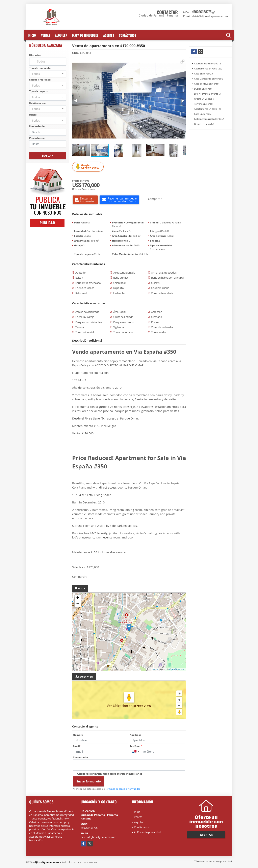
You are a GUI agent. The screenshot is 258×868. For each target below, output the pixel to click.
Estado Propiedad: (40, 80)
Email (77, 746)
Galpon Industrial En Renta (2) (209, 119)
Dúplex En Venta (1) (204, 89)
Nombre (79, 735)
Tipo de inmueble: (40, 68)
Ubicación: (35, 55)
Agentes (109, 35)
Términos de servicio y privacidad (123, 789)
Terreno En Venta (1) (205, 104)
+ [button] (78, 598)
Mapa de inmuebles (85, 35)
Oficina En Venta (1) (204, 99)
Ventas (46, 35)
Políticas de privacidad (147, 832)
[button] (182, 62)
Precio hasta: (37, 138)
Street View (88, 167)
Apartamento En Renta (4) (207, 109)
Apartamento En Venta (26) (208, 69)
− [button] (78, 604)
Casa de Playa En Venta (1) (208, 84)
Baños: (33, 115)
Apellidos (136, 735)
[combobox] (48, 74)
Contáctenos (128, 35)
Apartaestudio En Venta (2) (208, 64)
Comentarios (81, 757)
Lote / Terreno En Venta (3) (208, 94)
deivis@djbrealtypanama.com (98, 837)
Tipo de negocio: (39, 91)
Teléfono (136, 746)
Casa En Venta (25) (204, 74)
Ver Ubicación (118, 706)
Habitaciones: (37, 103)
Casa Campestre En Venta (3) (209, 79)
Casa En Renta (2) (203, 114)
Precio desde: (37, 126)
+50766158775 (202, 12)
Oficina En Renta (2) (204, 124)
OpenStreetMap (177, 669)
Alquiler (61, 35)
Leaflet (155, 669)
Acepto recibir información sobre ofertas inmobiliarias (110, 774)
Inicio (32, 35)
